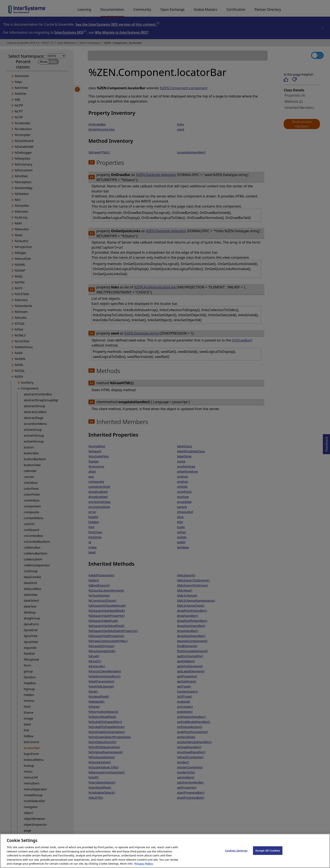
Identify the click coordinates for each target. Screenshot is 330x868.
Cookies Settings (236, 854)
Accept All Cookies (268, 854)
